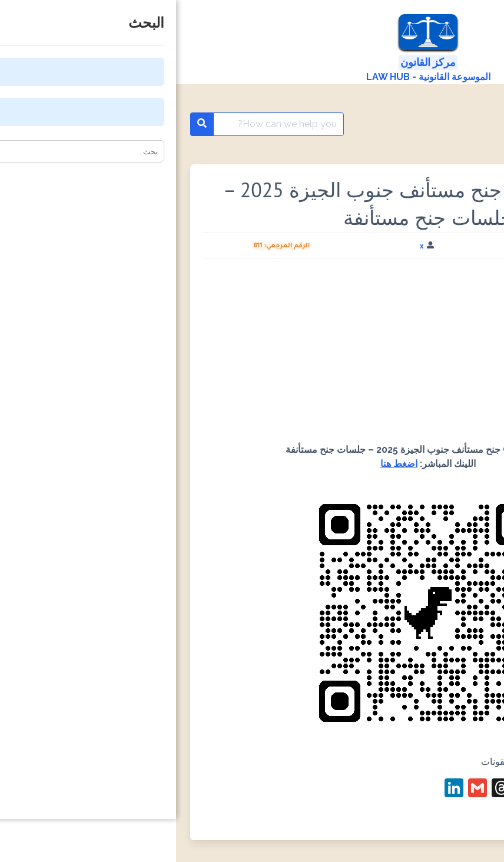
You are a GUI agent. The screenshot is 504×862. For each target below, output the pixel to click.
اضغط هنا (223, 464)
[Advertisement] (252, 356)
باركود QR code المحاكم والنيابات (398, 124)
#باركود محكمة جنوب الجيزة (431, 821)
